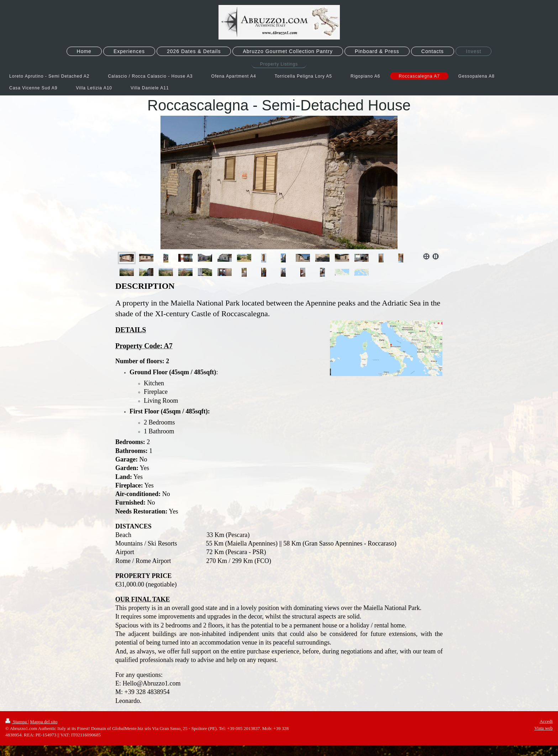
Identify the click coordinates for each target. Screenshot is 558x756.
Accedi (546, 721)
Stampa (17, 722)
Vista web (543, 728)
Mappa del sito (44, 722)
